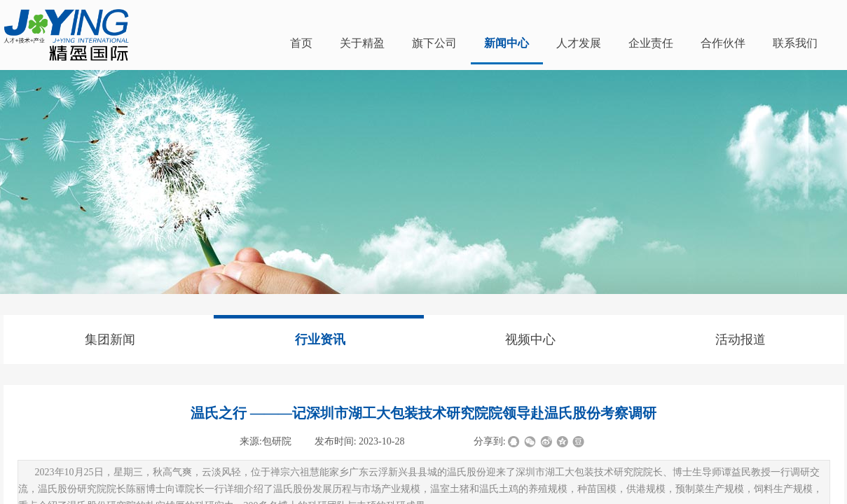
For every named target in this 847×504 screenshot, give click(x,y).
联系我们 (795, 43)
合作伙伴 (723, 43)
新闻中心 (507, 43)
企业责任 (651, 43)
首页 (301, 43)
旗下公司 (434, 43)
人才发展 (579, 43)
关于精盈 (362, 43)
